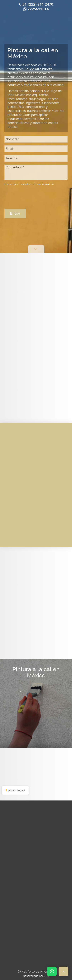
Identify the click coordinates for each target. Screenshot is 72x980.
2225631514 (36, 9)
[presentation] (34, 195)
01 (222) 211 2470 (36, 4)
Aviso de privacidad (41, 972)
